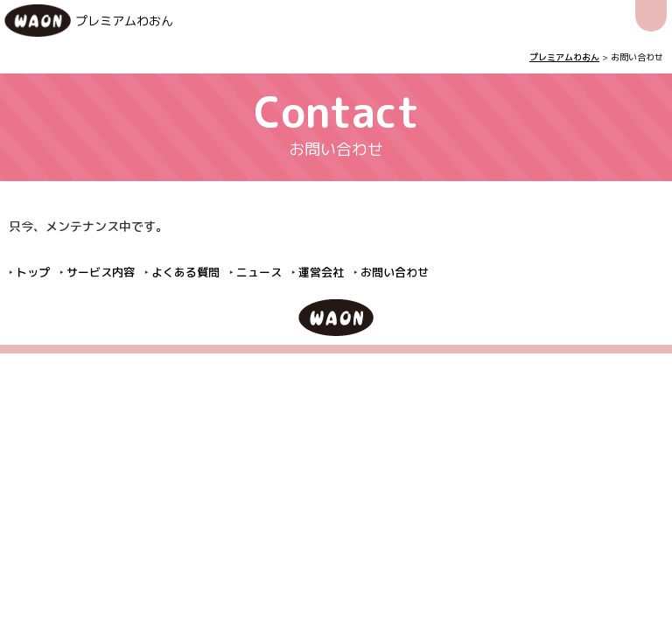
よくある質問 (185, 272)
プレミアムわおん (124, 21)
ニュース (259, 272)
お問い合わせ (395, 272)
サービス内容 (101, 272)
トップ (33, 272)
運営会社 (321, 272)
